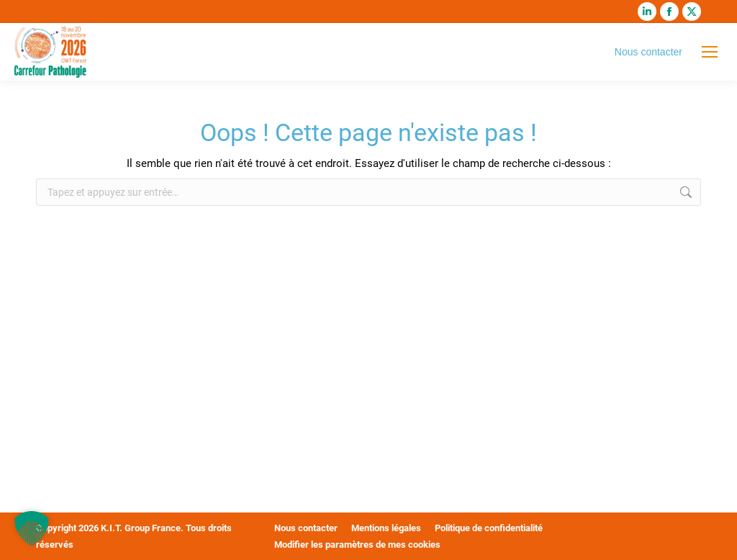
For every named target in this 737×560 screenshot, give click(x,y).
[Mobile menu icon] (710, 52)
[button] (32, 528)
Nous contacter (648, 52)
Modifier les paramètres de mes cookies (357, 545)
